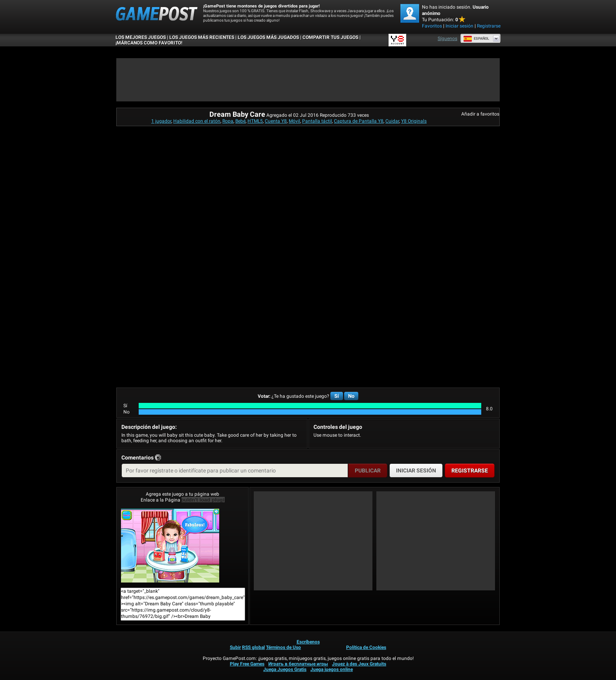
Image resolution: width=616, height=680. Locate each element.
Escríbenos (308, 642)
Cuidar (392, 121)
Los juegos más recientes (202, 37)
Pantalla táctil (317, 121)
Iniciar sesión (459, 26)
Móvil (294, 121)
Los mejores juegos (141, 37)
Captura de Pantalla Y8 (359, 121)
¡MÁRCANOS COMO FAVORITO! (149, 43)
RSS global (253, 647)
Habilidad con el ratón (197, 121)
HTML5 (255, 121)
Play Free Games (247, 664)
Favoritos (432, 26)
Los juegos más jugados (268, 37)
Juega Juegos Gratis (285, 669)
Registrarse (489, 26)
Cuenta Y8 (276, 121)
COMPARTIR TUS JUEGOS (330, 37)
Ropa (228, 121)
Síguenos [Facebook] (447, 39)
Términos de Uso (283, 647)
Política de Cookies (366, 647)
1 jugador (161, 121)
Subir (235, 647)
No (351, 396)
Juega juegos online (332, 669)
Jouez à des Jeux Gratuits (359, 664)
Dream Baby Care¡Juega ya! (170, 546)
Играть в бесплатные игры (298, 664)
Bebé (240, 121)
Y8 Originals (414, 121)
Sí (337, 396)
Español (476, 39)
